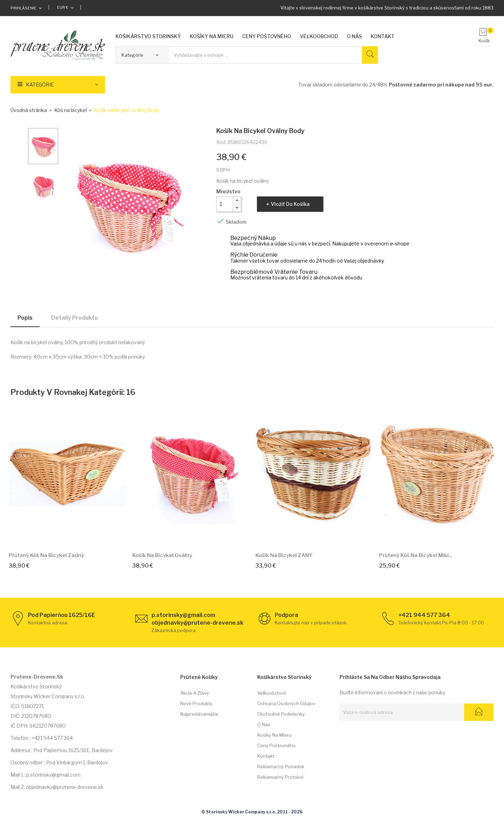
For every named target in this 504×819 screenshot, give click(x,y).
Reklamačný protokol (280, 777)
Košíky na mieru (274, 735)
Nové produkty (196, 703)
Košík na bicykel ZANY (284, 555)
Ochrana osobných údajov (286, 703)
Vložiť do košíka (290, 204)
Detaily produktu (74, 318)
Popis (25, 318)
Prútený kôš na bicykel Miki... (415, 555)
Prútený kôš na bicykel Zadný (46, 555)
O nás (264, 724)
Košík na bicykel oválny (162, 555)
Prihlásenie (23, 8)
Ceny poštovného (276, 745)
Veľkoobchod (271, 693)
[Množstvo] (225, 204)
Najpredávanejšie (199, 714)
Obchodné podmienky (281, 714)
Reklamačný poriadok (281, 766)
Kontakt (266, 756)
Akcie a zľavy (195, 693)
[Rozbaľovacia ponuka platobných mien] (65, 7)
